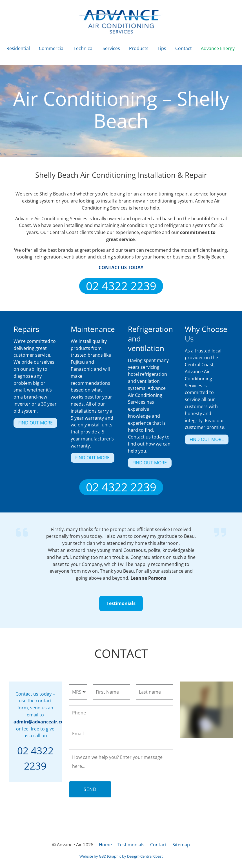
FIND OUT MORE (31, 421)
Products (139, 48)
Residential (18, 48)
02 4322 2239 (121, 284)
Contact (184, 48)
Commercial (52, 48)
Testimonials (121, 599)
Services (111, 48)
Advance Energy (218, 48)
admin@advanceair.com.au (45, 722)
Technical (84, 48)
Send (90, 789)
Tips (162, 48)
